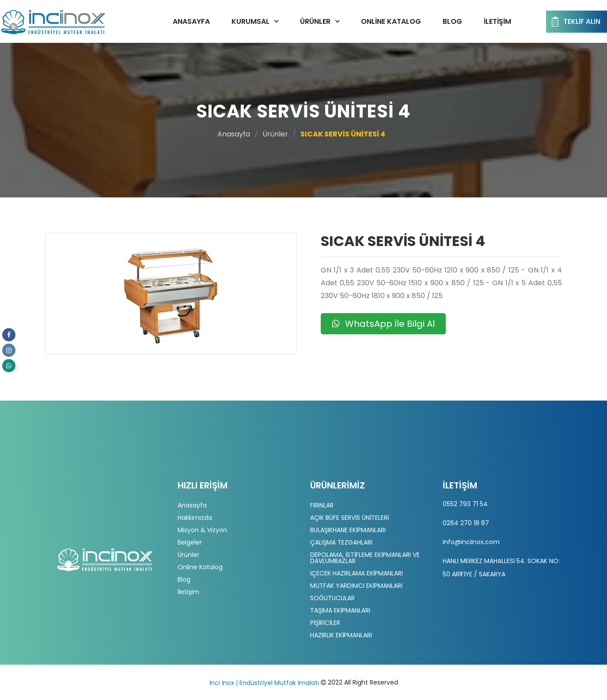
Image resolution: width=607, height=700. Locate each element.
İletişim (497, 21)
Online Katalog (391, 21)
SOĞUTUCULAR (332, 598)
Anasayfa (191, 21)
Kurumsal (250, 21)
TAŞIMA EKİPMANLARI (340, 610)
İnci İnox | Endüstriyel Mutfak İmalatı (264, 683)
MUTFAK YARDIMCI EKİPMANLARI (356, 586)
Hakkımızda (195, 518)
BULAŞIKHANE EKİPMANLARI (348, 530)
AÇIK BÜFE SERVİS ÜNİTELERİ (349, 518)
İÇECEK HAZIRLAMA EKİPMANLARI (357, 573)
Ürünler (315, 21)
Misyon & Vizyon (202, 530)
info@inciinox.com (471, 542)
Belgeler (190, 542)
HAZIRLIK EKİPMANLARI (341, 635)
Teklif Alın (575, 22)
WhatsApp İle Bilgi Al (383, 324)
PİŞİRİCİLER (325, 623)
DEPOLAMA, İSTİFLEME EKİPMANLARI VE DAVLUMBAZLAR (365, 558)
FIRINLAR (322, 505)
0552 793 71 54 (465, 504)
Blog (452, 21)
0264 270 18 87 (466, 523)
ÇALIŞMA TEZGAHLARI (341, 542)
